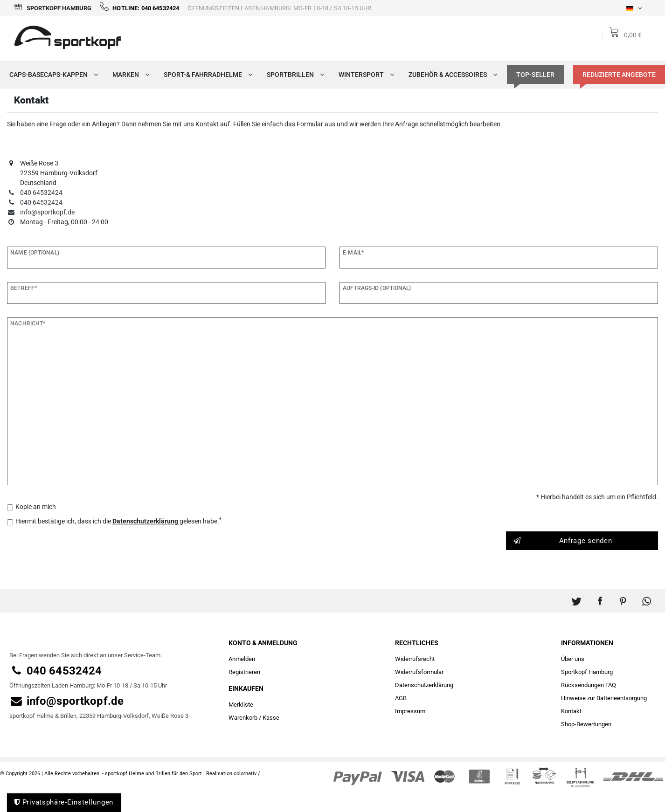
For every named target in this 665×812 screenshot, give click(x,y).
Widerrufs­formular (419, 672)
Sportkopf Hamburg (53, 8)
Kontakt (571, 711)
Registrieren (244, 672)
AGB (401, 698)
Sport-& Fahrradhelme (206, 75)
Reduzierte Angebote (619, 75)
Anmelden (242, 659)
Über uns (573, 659)
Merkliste (241, 705)
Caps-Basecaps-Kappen (52, 75)
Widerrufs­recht (415, 659)
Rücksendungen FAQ (589, 685)
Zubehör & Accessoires (451, 75)
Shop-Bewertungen (586, 724)
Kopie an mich (36, 507)
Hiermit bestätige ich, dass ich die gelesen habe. (118, 521)
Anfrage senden (563, 541)
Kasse (271, 718)
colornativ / (247, 774)
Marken (129, 75)
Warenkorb (243, 718)
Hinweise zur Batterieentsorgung (604, 698)
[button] (576, 596)
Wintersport (364, 75)
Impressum (410, 711)
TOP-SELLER (535, 75)
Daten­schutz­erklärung (424, 685)
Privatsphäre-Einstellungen (64, 802)
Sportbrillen (293, 75)
